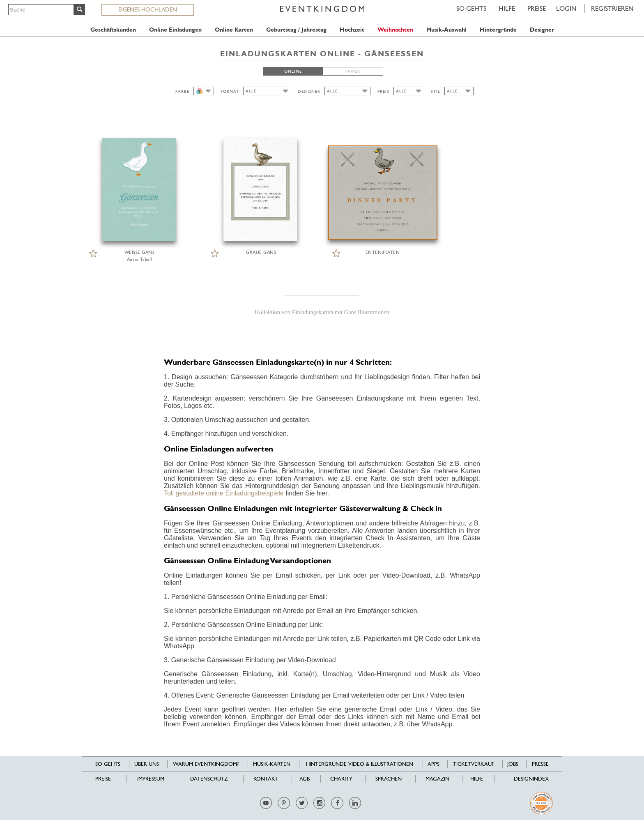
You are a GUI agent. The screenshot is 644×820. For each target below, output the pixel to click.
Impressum (151, 779)
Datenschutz (209, 779)
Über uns (147, 764)
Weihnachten (395, 30)
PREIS (383, 91)
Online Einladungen (175, 30)
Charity (341, 779)
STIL (436, 91)
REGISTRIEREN (612, 8)
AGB (305, 779)
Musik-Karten (272, 764)
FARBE (182, 91)
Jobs (513, 764)
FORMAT (230, 91)
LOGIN (566, 8)
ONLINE (293, 71)
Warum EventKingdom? (206, 764)
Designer (542, 30)
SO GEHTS (471, 8)
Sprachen (389, 779)
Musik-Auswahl (446, 30)
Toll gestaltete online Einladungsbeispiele (224, 493)
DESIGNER (309, 91)
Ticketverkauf (474, 764)
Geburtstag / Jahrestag (296, 30)
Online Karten (234, 30)
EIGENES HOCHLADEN (148, 9)
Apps (434, 764)
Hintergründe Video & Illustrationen (360, 764)
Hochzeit (352, 30)
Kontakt (266, 779)
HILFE (507, 8)
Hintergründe (498, 30)
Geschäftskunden (113, 30)
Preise (537, 8)
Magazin (437, 779)
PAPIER (353, 71)
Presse (540, 764)
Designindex (531, 779)
